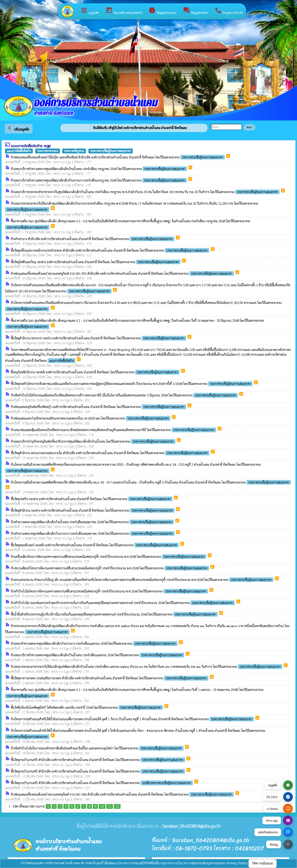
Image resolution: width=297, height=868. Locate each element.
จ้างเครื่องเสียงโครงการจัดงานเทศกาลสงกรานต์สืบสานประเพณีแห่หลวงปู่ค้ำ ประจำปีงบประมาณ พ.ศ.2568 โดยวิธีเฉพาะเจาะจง (109, 556)
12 (117, 806)
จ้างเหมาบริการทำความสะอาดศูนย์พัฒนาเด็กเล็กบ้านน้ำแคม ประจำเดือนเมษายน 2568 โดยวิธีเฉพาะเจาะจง (98, 655)
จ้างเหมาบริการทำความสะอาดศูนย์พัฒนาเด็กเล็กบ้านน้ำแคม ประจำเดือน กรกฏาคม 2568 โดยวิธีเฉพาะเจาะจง (99, 169)
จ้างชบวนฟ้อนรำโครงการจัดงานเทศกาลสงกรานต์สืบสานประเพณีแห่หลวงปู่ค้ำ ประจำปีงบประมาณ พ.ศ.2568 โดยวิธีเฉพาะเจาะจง (110, 568)
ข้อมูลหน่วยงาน (162, 11)
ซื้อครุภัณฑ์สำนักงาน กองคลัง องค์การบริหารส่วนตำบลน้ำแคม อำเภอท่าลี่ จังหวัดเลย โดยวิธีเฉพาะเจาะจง (96, 372)
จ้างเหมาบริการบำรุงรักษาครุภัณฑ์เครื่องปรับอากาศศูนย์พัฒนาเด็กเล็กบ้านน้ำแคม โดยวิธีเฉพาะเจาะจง (94, 441)
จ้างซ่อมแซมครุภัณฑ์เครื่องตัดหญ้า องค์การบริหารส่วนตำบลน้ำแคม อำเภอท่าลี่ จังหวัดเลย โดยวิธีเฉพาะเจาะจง (99, 407)
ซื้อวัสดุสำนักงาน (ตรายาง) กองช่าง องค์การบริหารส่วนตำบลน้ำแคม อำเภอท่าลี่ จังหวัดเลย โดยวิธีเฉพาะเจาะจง (99, 338)
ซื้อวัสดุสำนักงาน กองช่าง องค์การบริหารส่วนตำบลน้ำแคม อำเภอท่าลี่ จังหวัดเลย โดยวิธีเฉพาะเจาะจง (93, 510)
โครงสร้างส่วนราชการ (124, 11)
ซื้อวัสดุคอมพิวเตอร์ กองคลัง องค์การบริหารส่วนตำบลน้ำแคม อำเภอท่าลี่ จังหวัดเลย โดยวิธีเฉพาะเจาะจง (95, 545)
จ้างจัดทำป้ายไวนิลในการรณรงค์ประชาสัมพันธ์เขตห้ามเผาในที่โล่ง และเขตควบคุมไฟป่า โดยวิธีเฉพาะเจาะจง (98, 748)
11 (110, 806)
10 (102, 806)
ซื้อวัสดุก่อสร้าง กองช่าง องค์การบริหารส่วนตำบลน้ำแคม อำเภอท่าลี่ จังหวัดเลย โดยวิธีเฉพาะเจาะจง (92, 499)
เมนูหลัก (90, 11)
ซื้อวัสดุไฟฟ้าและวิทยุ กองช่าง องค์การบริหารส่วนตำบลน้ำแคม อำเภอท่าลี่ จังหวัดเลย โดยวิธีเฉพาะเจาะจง (96, 262)
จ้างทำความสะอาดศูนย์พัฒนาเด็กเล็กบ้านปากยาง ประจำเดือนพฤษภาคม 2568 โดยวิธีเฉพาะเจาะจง (93, 533)
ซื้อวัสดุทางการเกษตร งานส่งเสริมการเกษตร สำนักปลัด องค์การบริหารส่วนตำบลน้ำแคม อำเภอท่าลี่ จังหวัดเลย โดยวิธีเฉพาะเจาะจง (110, 678)
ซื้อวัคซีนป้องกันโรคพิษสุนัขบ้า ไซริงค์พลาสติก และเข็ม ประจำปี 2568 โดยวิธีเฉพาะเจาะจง (87, 707)
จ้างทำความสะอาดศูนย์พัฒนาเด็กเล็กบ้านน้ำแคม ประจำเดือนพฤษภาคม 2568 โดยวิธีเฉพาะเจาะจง (93, 522)
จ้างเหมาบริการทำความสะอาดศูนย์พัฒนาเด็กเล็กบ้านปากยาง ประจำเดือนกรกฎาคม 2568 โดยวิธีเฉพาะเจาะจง (99, 180)
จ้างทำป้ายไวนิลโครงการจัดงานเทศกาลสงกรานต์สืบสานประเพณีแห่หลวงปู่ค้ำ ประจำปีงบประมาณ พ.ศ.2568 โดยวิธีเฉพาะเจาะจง (110, 591)
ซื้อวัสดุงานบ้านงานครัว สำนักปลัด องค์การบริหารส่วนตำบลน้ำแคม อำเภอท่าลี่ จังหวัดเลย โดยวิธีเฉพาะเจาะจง (98, 760)
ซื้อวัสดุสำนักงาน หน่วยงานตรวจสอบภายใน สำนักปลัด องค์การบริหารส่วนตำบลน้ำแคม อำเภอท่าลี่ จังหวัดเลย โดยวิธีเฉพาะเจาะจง (111, 453)
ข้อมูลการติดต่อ (229, 11)
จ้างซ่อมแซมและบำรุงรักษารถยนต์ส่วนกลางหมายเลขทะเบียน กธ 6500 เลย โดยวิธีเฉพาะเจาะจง (91, 418)
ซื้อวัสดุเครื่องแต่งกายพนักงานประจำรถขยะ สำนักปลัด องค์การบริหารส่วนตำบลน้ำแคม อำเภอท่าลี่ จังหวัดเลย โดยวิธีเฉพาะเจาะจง (110, 250)
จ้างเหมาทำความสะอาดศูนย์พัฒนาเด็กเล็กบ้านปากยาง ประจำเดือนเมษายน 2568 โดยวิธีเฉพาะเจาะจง (95, 643)
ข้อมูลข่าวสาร (195, 11)
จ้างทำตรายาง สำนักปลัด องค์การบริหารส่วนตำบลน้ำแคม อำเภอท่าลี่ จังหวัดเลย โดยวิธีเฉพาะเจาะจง (93, 239)
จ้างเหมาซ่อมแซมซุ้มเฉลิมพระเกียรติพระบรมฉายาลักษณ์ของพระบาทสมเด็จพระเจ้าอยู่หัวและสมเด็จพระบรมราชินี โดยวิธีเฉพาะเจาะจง (114, 430)
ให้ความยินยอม (263, 863)
